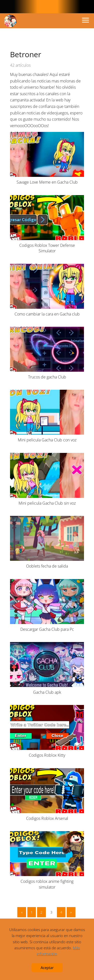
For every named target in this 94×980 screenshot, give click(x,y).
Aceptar (47, 968)
